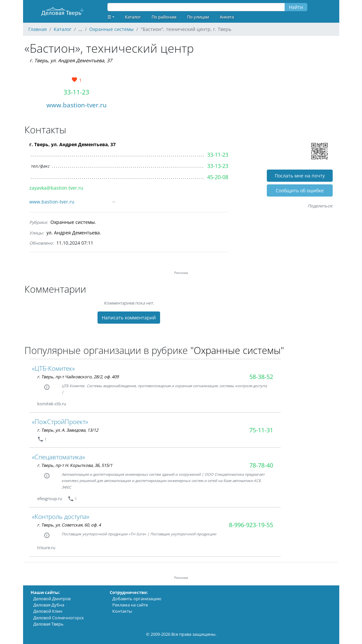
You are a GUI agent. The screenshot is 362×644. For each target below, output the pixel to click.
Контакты (122, 611)
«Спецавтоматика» (58, 457)
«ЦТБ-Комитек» (53, 368)
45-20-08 (218, 177)
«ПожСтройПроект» (60, 422)
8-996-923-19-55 (251, 525)
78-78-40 (261, 465)
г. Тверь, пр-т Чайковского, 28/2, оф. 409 (78, 377)
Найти (296, 7)
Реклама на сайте (130, 605)
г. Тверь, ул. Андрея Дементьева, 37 (71, 60)
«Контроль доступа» (61, 516)
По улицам (198, 17)
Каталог (133, 17)
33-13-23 (218, 166)
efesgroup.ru (50, 498)
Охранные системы (73, 222)
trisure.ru (46, 548)
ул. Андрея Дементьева (73, 233)
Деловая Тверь (48, 624)
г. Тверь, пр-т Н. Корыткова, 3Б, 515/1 (75, 465)
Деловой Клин (48, 611)
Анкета (227, 17)
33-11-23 (76, 92)
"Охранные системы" (237, 350)
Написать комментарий (129, 318)
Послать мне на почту (300, 176)
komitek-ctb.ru (52, 404)
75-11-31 (261, 430)
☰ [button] (109, 17)
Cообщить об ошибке (300, 190)
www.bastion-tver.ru (77, 105)
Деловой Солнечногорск (59, 618)
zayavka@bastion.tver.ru (56, 188)
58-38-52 (261, 377)
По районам (164, 17)
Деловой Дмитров (52, 599)
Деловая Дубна (49, 605)
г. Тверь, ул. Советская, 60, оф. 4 (69, 525)
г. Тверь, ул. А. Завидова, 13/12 (68, 430)
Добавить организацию (137, 599)
